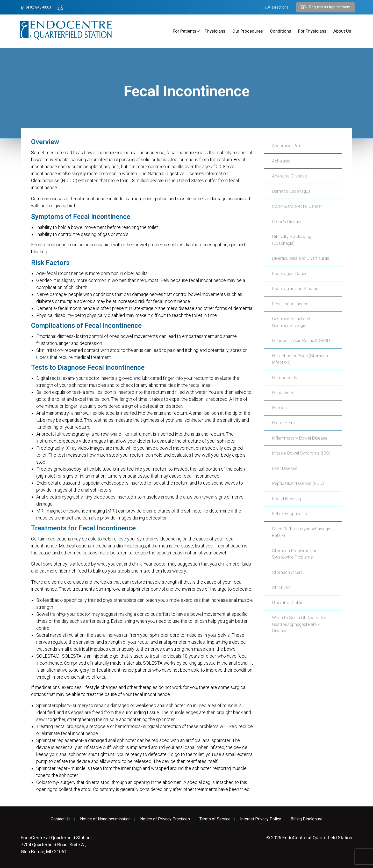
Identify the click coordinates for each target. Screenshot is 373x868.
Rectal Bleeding (286, 499)
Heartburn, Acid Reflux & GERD (301, 340)
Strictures (281, 587)
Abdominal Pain (287, 146)
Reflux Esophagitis (289, 514)
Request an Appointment (325, 7)
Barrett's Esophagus (291, 191)
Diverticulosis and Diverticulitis (301, 258)
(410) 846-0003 (36, 7)
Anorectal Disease (289, 176)
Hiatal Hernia (284, 423)
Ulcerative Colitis (288, 603)
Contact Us (61, 819)
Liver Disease (285, 468)
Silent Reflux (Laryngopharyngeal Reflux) (303, 532)
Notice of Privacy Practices (165, 819)
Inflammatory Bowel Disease (300, 438)
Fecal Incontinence (290, 304)
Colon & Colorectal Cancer (297, 206)
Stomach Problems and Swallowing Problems (295, 554)
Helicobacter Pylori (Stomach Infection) (300, 359)
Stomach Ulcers (287, 572)
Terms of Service (215, 819)
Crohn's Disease (287, 221)
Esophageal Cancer (290, 273)
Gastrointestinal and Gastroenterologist (291, 322)
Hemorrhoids (285, 377)
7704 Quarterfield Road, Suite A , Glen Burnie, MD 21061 (56, 845)
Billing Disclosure (307, 819)
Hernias (279, 408)
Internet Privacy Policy (261, 819)
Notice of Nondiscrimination (105, 819)
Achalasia (281, 161)
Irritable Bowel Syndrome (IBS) (301, 453)
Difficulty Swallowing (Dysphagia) (292, 240)
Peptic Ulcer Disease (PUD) (298, 483)
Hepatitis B (283, 392)
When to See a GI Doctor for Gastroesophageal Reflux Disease (299, 624)
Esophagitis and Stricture (296, 288)
